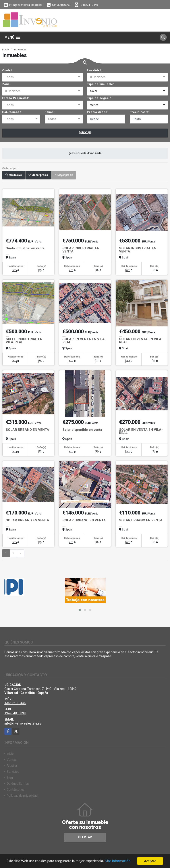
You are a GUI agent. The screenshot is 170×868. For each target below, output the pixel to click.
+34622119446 (89, 5)
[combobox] (42, 77)
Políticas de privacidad (22, 796)
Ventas (12, 760)
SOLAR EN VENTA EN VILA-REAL (84, 341)
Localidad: (95, 70)
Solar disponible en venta (82, 430)
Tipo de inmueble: (101, 84)
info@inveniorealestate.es (23, 723)
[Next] (20, 553)
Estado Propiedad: (16, 98)
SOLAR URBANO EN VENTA (27, 430)
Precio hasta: (139, 112)
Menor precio (38, 175)
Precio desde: (98, 112)
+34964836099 (61, 5)
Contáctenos (16, 790)
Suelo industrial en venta (25, 248)
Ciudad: (8, 70)
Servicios (13, 772)
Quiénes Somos (18, 784)
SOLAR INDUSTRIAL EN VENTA (81, 250)
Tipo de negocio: (100, 98)
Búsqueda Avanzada (85, 153)
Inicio (6, 50)
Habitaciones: (12, 112)
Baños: (50, 112)
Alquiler (12, 766)
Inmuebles (20, 50)
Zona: (6, 84)
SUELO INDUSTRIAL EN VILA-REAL (24, 341)
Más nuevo (14, 175)
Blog (10, 778)
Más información (118, 861)
